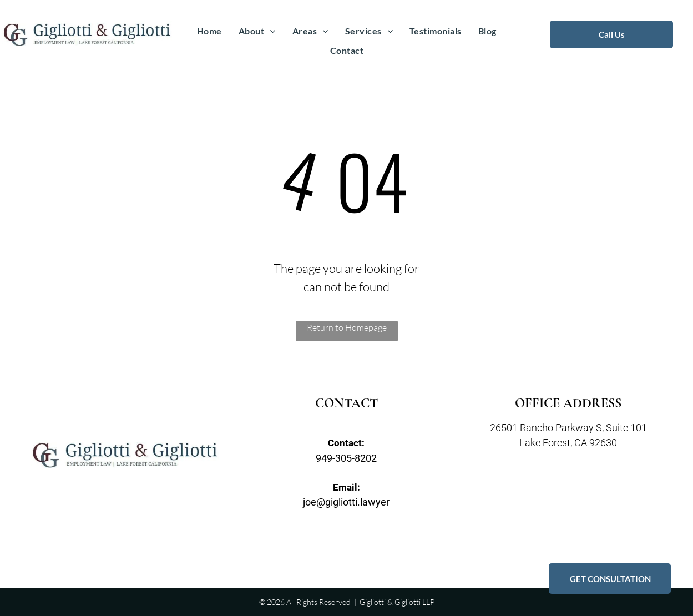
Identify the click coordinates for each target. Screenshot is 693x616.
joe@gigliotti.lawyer (346, 502)
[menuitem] (209, 31)
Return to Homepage (347, 327)
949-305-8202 (346, 458)
